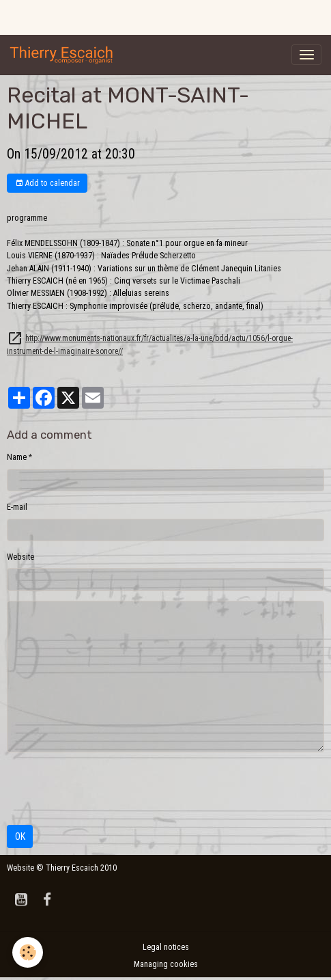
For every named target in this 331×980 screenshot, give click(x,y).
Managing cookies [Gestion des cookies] (166, 964)
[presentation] (111, 789)
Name (17, 457)
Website (20, 557)
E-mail (17, 507)
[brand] (64, 55)
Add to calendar (47, 183)
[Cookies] (28, 952)
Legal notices (166, 947)
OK (20, 836)
